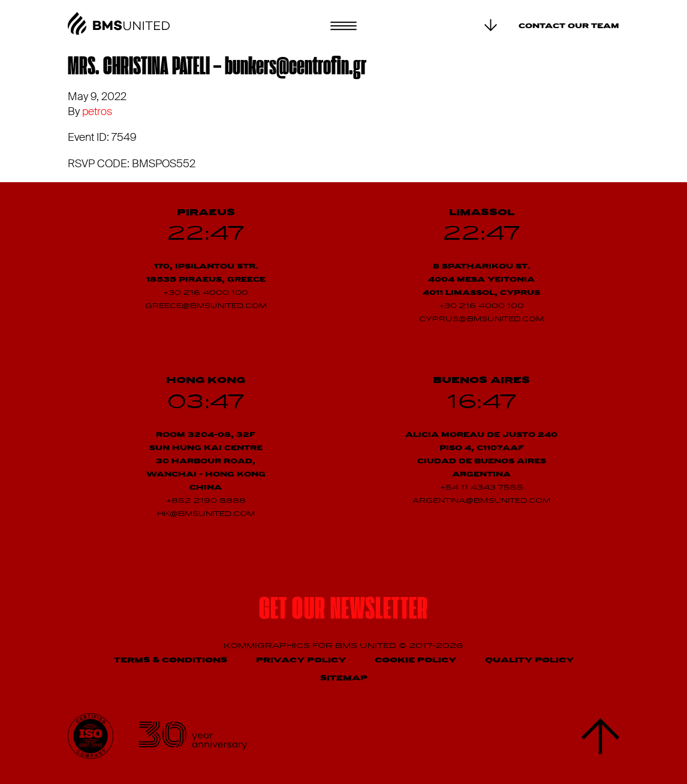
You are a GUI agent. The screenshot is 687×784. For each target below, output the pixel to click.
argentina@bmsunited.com (481, 501)
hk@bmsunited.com (206, 514)
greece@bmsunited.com (206, 306)
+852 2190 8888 (206, 501)
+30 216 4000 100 (206, 293)
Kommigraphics (268, 646)
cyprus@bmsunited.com (481, 319)
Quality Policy (529, 660)
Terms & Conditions (171, 660)
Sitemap (344, 678)
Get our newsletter (343, 611)
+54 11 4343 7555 (482, 488)
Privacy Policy (301, 660)
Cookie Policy (415, 660)
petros (97, 111)
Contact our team (569, 26)
